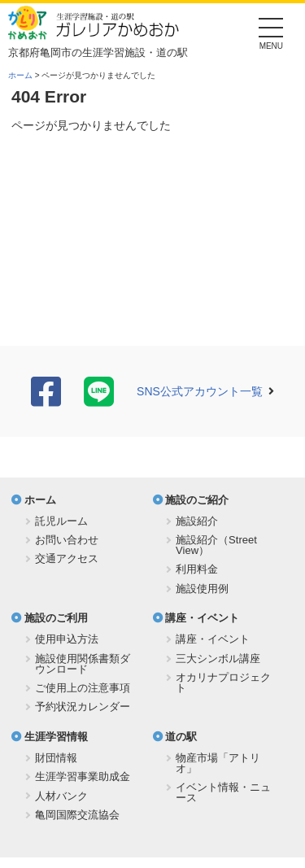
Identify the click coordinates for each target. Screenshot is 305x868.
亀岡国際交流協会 (77, 815)
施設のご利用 (56, 618)
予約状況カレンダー (83, 707)
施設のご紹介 (197, 500)
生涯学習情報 (56, 737)
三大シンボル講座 (218, 659)
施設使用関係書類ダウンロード (83, 664)
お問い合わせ (67, 540)
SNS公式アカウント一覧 (200, 391)
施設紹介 (197, 521)
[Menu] (271, 32)
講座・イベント (202, 618)
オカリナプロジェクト (223, 683)
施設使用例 (202, 589)
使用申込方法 (67, 639)
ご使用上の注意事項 (83, 688)
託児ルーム (61, 521)
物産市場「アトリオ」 (218, 763)
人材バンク (61, 796)
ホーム (20, 75)
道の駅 (181, 737)
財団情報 (56, 758)
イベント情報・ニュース (223, 792)
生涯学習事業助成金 (83, 776)
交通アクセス (67, 558)
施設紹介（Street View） (216, 545)
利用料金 (197, 569)
